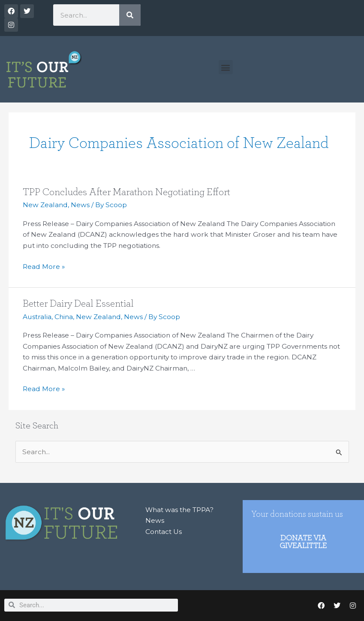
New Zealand (45, 205)
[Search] (130, 15)
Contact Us (164, 532)
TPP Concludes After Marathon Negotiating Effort (126, 192)
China (64, 317)
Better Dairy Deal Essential (78, 304)
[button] (226, 67)
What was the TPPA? (179, 510)
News (80, 205)
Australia (37, 317)
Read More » (44, 266)
